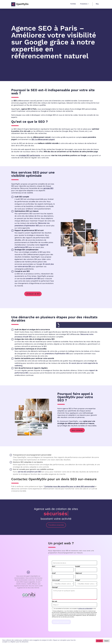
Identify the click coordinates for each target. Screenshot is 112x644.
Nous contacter (77, 430)
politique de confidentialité (85, 609)
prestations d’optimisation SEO (57, 354)
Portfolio (73, 4)
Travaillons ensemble (56, 525)
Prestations (84, 4)
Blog (97, 4)
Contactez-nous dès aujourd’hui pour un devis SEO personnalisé (69, 486)
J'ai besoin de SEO (33, 294)
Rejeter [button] (107, 641)
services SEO (48, 188)
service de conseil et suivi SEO (30, 472)
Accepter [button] (99, 641)
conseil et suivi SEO (33, 279)
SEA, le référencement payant (43, 139)
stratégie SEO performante (29, 155)
